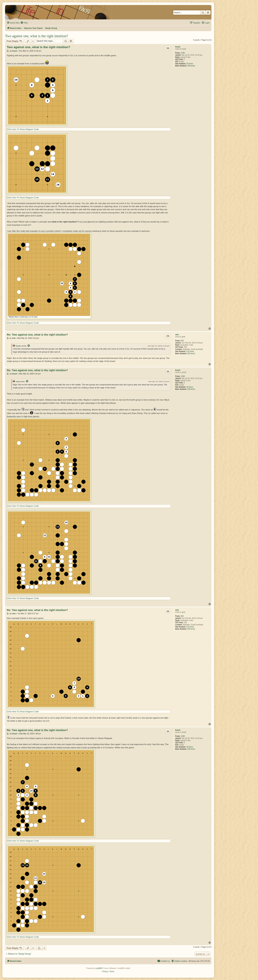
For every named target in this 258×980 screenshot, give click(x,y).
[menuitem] (24, 23)
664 (182, 341)
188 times (191, 66)
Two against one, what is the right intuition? (37, 36)
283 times (191, 354)
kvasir (178, 47)
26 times (190, 64)
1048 (183, 53)
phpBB (99, 968)
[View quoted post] (29, 346)
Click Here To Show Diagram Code (23, 129)
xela (177, 335)
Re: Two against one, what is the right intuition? (37, 335)
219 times (190, 351)
